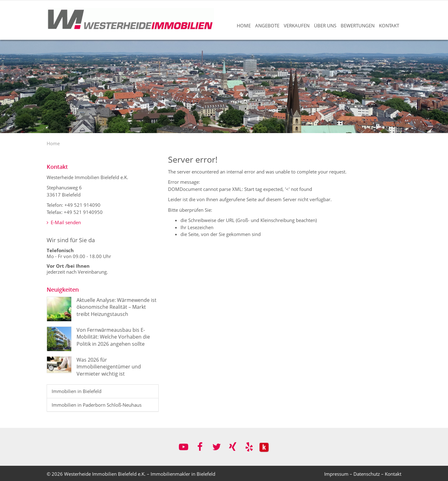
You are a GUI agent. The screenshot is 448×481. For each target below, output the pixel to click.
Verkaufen (297, 25)
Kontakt (389, 25)
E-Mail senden (64, 222)
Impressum (336, 474)
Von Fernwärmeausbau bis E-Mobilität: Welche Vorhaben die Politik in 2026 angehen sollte (113, 337)
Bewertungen (358, 25)
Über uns (325, 25)
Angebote (267, 25)
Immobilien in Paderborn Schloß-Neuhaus (97, 405)
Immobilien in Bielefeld (77, 391)
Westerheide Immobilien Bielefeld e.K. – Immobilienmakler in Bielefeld (140, 474)
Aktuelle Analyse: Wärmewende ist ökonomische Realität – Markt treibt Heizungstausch (117, 307)
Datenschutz (367, 474)
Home (244, 25)
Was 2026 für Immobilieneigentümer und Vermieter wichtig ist (109, 367)
